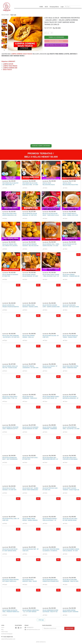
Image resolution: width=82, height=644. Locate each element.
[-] (16, 628)
